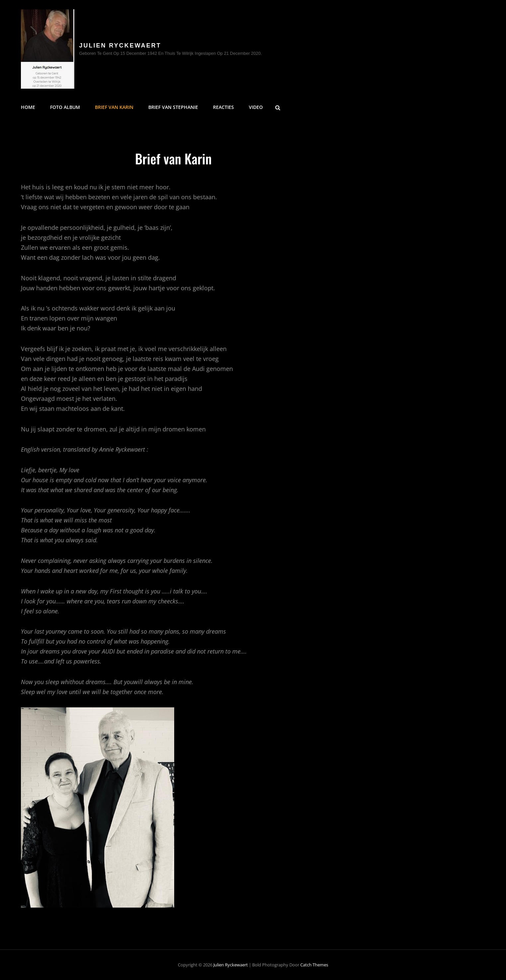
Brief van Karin (114, 107)
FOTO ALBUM (65, 107)
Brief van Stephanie (173, 107)
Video (256, 107)
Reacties (223, 107)
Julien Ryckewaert (120, 45)
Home (28, 107)
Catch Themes (314, 965)
